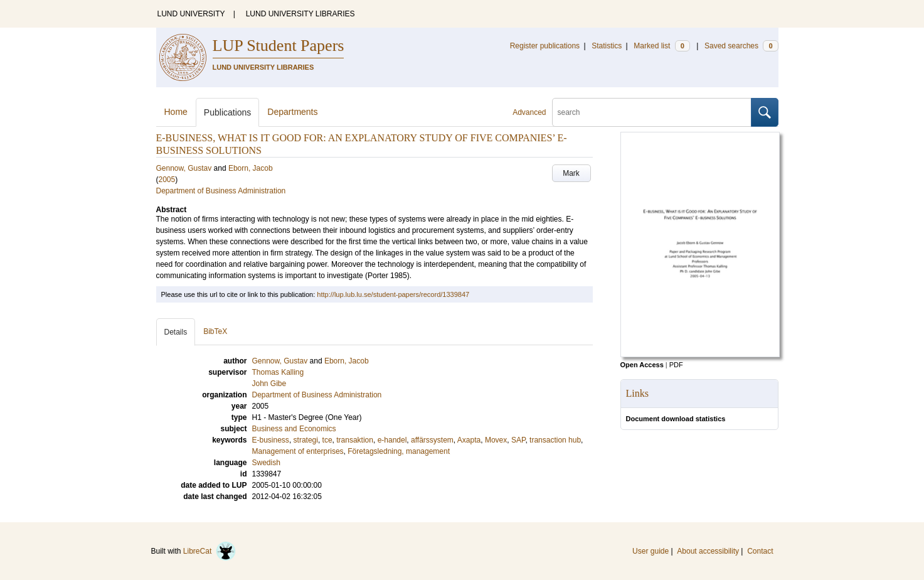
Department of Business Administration (221, 191)
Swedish (266, 463)
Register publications (545, 46)
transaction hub (555, 440)
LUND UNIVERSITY (191, 14)
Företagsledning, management (399, 451)
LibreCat (210, 551)
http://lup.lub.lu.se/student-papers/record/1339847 (393, 294)
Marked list (661, 46)
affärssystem (432, 440)
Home (176, 112)
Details (176, 332)
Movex (496, 440)
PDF (676, 365)
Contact (760, 551)
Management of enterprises (298, 451)
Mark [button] (571, 173)
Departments (292, 112)
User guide (651, 551)
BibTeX (215, 331)
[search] (652, 112)
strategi (306, 440)
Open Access (642, 365)
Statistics (607, 46)
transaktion (355, 440)
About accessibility (708, 551)
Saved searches (741, 46)
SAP (518, 440)
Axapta (469, 440)
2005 (167, 180)
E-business (271, 440)
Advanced (529, 112)
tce (327, 440)
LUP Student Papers (279, 46)
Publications (228, 112)
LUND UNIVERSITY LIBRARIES (300, 14)
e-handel (392, 440)
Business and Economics (294, 429)
